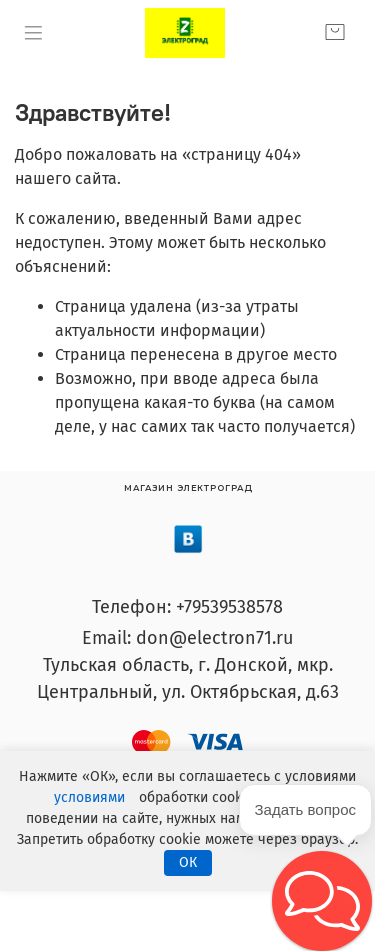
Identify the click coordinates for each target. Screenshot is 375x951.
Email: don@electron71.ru (187, 638)
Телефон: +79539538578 (187, 607)
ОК (188, 862)
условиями (89, 797)
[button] (322, 901)
